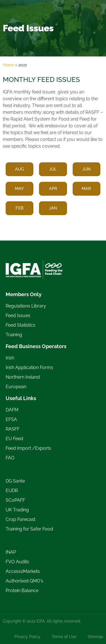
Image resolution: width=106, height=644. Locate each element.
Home (8, 65)
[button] (53, 169)
